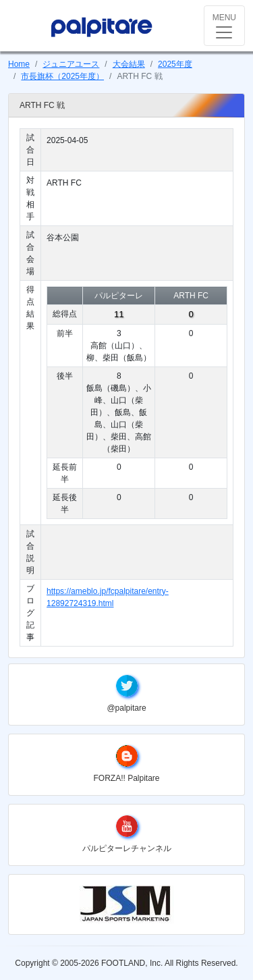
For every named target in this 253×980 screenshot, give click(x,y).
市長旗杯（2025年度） (62, 76)
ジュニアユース (71, 64)
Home (19, 64)
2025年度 (175, 64)
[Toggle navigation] (224, 26)
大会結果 (129, 64)
